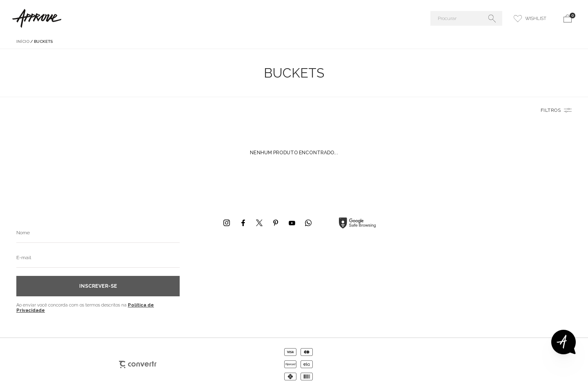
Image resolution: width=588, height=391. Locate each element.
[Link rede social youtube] (292, 223)
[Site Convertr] (138, 364)
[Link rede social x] (259, 223)
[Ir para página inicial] (23, 41)
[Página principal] (104, 18)
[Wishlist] (530, 18)
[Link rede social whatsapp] (308, 223)
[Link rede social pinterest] (276, 223)
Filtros (551, 110)
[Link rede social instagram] (227, 223)
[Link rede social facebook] (243, 223)
